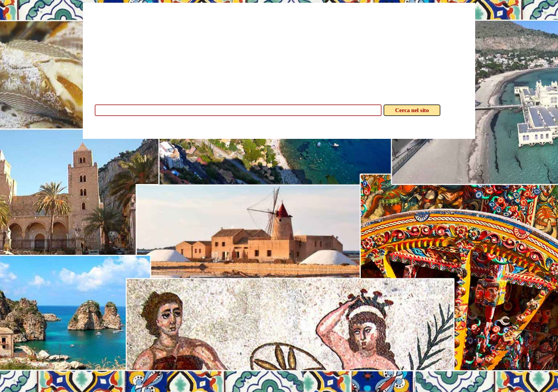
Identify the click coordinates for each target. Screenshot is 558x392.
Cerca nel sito (412, 110)
